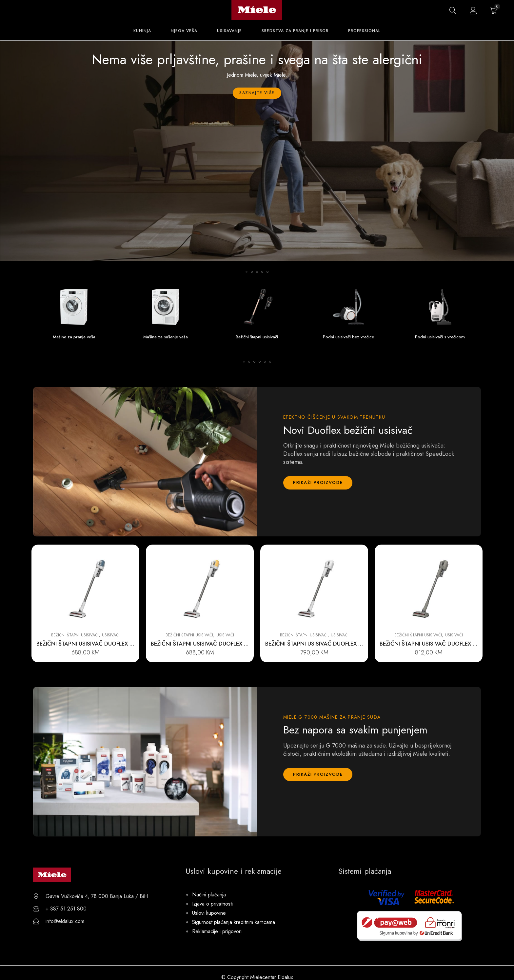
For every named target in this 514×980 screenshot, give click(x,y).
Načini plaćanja (209, 895)
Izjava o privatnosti (212, 904)
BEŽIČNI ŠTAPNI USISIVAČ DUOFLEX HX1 (88, 644)
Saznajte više (257, 93)
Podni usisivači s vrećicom (440, 337)
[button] (247, 272)
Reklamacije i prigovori (217, 931)
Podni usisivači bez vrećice (348, 337)
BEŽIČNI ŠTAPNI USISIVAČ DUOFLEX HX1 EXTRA (326, 644)
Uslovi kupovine (209, 913)
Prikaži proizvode (318, 482)
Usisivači (111, 635)
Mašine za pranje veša (74, 337)
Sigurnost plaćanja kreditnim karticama (234, 922)
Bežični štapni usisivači (257, 337)
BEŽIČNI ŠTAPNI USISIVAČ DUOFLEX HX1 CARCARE (445, 644)
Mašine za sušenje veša (166, 337)
